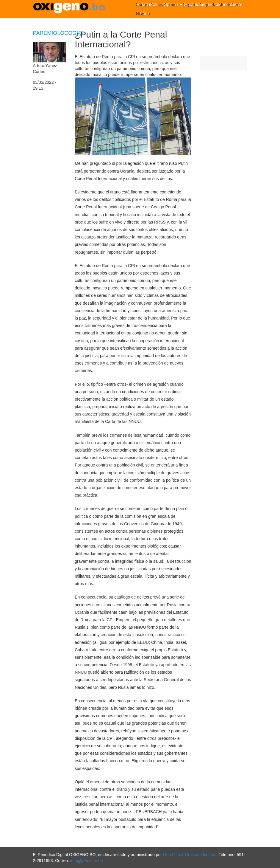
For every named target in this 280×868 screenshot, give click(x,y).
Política (157, 4)
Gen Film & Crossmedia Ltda (190, 855)
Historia (143, 13)
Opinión (173, 4)
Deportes (191, 4)
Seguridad (209, 4)
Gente (237, 4)
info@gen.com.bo (87, 861)
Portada (143, 4)
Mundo (225, 4)
